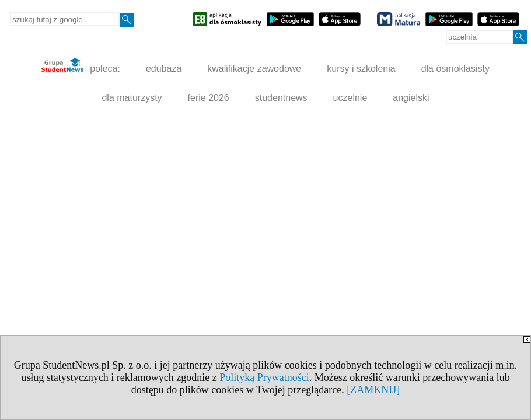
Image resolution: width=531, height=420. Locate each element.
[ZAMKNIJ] (373, 390)
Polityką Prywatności (264, 377)
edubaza (164, 69)
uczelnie (350, 98)
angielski (411, 98)
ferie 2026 (209, 98)
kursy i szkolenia (361, 69)
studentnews (281, 98)
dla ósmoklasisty (455, 69)
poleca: (81, 66)
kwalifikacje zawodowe (254, 69)
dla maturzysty (132, 98)
